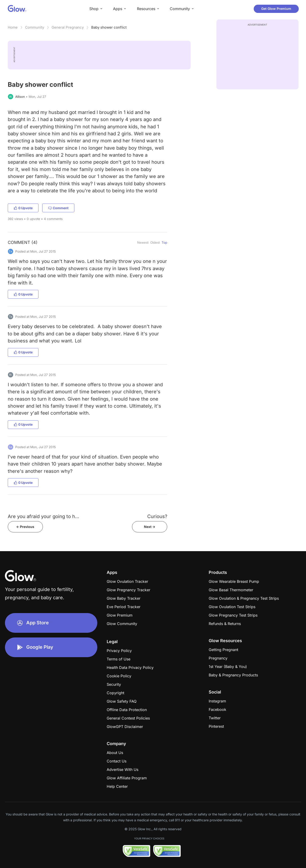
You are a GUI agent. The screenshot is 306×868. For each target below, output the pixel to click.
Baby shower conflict (109, 27)
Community (35, 27)
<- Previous (25, 527)
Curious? (157, 516)
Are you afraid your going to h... (43, 516)
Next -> (150, 527)
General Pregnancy (68, 27)
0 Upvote (23, 208)
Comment (58, 208)
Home (13, 27)
